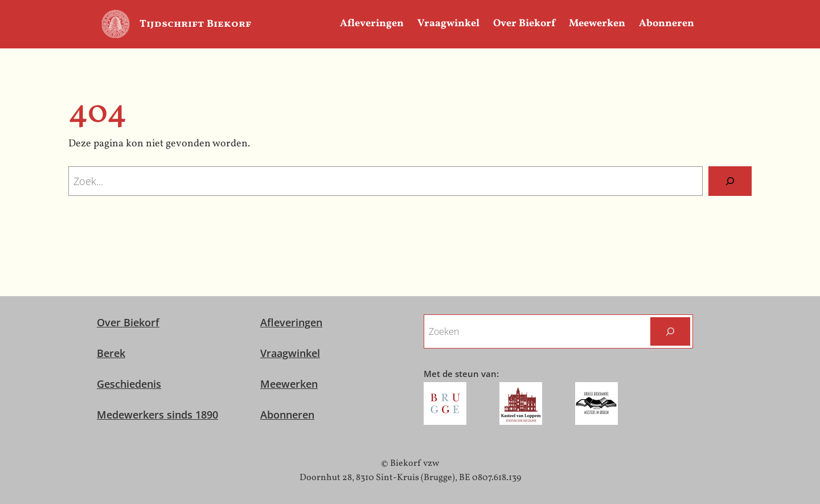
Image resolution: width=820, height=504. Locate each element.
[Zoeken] (730, 181)
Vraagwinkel (290, 353)
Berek (111, 353)
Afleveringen (291, 322)
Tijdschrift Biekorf (195, 24)
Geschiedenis (129, 384)
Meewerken (289, 384)
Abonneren (287, 415)
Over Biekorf (128, 322)
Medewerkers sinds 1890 (157, 415)
